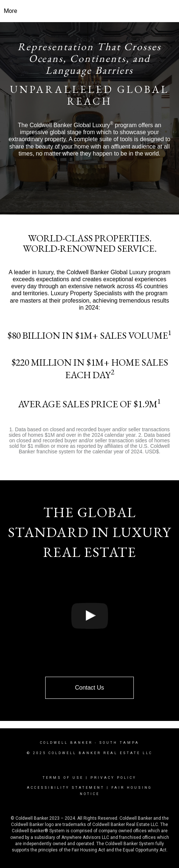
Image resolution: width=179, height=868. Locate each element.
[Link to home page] (89, 11)
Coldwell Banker (66, 743)
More (10, 11)
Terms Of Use (63, 778)
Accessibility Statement (66, 788)
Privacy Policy (113, 778)
